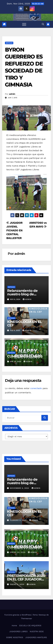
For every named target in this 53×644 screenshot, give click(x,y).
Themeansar (27, 618)
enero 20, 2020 (18, 552)
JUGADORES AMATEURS (36, 637)
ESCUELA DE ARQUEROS (30, 626)
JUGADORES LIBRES (18, 631)
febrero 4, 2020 (19, 520)
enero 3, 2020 (17, 584)
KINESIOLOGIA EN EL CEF (24, 323)
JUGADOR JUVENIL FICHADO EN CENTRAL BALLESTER (14, 230)
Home (14, 626)
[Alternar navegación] (24, 24)
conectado (36, 388)
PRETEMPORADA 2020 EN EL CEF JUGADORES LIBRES (26, 579)
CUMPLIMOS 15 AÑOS (25, 356)
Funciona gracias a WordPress (18, 615)
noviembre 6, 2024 (20, 488)
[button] (43, 24)
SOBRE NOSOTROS (15, 637)
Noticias (9, 43)
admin (12, 94)
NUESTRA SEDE (37, 631)
